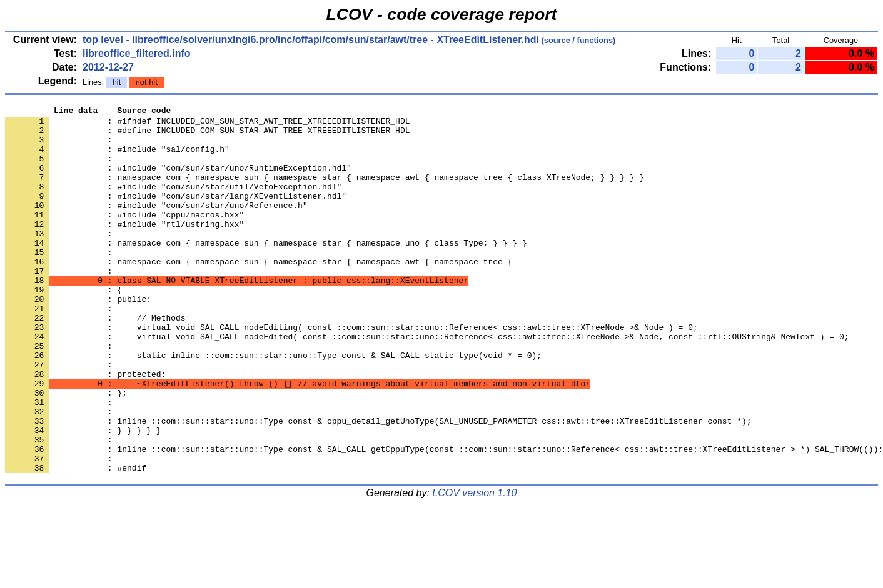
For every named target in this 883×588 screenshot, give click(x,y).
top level (103, 40)
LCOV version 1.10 (474, 566)
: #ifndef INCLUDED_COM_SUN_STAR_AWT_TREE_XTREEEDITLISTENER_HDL (207, 124)
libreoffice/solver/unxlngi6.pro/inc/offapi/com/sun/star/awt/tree (280, 40)
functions (595, 40)
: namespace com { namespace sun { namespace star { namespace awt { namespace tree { (259, 293)
